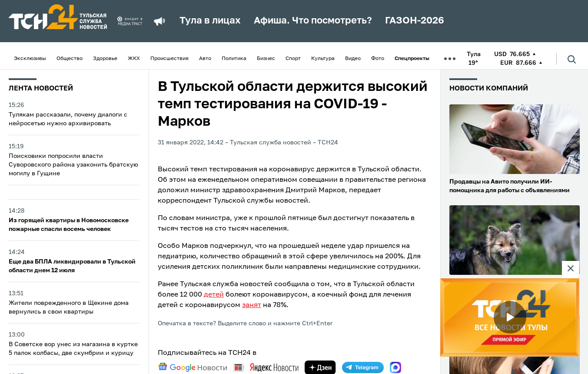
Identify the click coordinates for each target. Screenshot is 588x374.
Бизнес (266, 59)
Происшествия (169, 59)
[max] (395, 367)
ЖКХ (134, 59)
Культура (323, 59)
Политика (234, 59)
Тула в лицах (210, 21)
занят (252, 305)
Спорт (293, 59)
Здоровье (105, 59)
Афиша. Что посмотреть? (313, 21)
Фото (378, 59)
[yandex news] (266, 367)
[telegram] (363, 367)
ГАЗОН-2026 (415, 21)
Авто (205, 59)
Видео (353, 59)
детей (214, 295)
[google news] (193, 367)
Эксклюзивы (30, 59)
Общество (70, 59)
